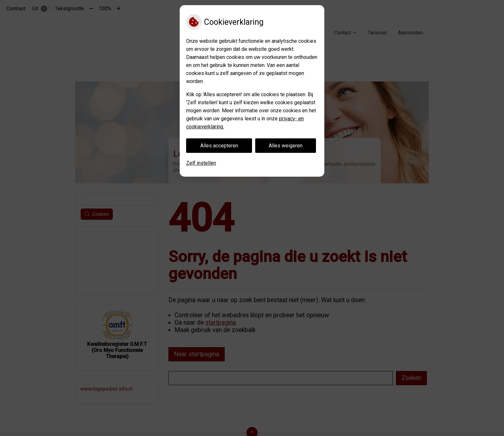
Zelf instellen (201, 163)
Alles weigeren (286, 146)
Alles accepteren (219, 146)
